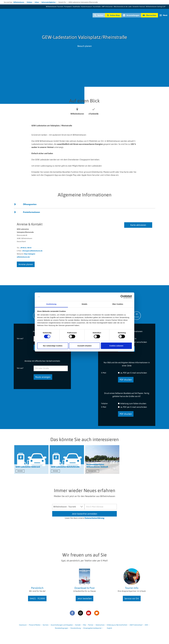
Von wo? (20, 338)
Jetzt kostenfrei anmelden (84, 514)
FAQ (84, 625)
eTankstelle (20, 471)
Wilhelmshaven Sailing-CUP (156, 7)
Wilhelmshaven (19, 2)
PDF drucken (126, 380)
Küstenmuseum (87, 7)
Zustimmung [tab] (51, 304)
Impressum (23, 625)
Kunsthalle (97, 7)
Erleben (29, 2)
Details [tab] (84, 304)
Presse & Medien (35, 625)
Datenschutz (100, 625)
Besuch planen (85, 46)
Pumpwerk (68, 7)
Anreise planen (26, 264)
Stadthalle (76, 7)
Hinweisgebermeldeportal (92, 628)
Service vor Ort (132, 598)
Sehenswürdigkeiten (49, 2)
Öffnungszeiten (30, 204)
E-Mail (104, 373)
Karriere (46, 625)
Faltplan (104, 403)
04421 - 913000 (37, 598)
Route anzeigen (43, 377)
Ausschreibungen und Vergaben (62, 625)
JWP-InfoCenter (107, 7)
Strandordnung (76, 628)
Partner (91, 625)
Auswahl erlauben (84, 346)
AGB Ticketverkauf (136, 625)
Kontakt (78, 625)
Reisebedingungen (62, 628)
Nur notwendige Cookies (53, 346)
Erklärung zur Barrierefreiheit (117, 625)
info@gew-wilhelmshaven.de (32, 251)
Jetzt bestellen (85, 598)
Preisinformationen (31, 212)
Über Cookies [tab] (118, 304)
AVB (146, 625)
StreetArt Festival (139, 7)
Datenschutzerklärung (94, 518)
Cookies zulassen (116, 346)
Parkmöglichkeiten (93, 471)
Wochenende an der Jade (123, 7)
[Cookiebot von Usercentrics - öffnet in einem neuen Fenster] (122, 297)
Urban (37, 2)
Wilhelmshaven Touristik (54, 7)
